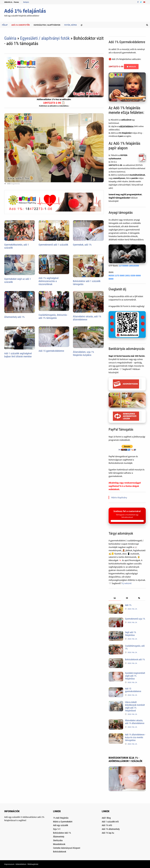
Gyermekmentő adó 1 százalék (53, 245)
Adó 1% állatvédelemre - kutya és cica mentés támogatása (135, 737)
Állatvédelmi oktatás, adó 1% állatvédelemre (87, 318)
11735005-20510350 (129, 266)
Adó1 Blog (106, 818)
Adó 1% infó (107, 825)
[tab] (115, 598)
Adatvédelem (21, 864)
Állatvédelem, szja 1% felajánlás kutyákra (83, 353)
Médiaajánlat (33, 864)
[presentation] (115, 598)
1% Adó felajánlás (61, 818)
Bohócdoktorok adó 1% (135, 659)
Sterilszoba (58, 840)
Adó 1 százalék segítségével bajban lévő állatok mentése (18, 355)
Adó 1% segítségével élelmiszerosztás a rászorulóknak (49, 281)
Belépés (26, 2)
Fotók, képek (71, 25)
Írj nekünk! (127, 583)
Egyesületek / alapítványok (47, 25)
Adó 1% (128, 605)
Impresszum (9, 864)
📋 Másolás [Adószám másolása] (131, 67)
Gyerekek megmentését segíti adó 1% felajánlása (135, 676)
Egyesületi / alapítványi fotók (45, 38)
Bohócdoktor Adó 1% (62, 833)
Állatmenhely (59, 837)
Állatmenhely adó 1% (14, 317)
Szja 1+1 (57, 829)
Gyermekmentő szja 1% (135, 619)
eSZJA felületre (126, 126)
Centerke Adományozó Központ (67, 848)
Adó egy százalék (61, 825)
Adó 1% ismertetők (21, 25)
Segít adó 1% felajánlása (131, 634)
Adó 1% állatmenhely (111, 829)
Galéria (10, 38)
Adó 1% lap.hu (108, 833)
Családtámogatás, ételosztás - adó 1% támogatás (53, 316)
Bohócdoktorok (60, 852)
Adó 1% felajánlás (25, 11)
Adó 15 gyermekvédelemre (51, 351)
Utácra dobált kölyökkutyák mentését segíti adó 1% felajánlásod (135, 706)
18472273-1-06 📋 (54, 103)
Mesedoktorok (59, 844)
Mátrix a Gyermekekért (63, 822)
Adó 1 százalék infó (110, 822)
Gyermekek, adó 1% (82, 245)
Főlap (5, 25)
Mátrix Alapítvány (119, 497)
